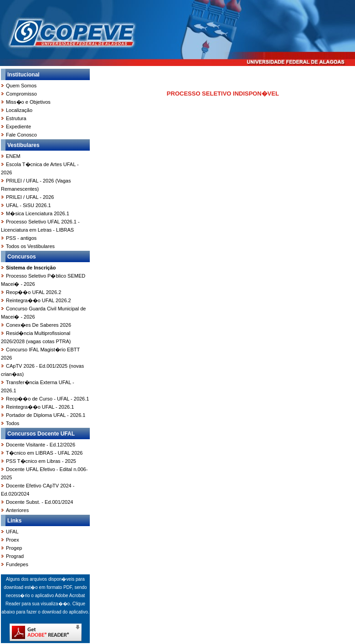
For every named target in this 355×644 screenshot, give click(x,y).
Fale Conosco (21, 135)
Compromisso (21, 94)
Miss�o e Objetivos (28, 102)
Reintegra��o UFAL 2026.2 (39, 300)
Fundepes (17, 564)
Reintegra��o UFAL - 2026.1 (40, 407)
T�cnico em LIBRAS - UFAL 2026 (44, 453)
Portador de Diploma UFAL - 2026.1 (46, 415)
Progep (14, 548)
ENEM (13, 156)
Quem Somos (21, 86)
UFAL (12, 532)
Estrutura (16, 118)
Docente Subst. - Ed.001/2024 (39, 502)
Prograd (15, 556)
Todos (13, 423)
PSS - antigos (21, 238)
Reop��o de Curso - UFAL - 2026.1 (47, 399)
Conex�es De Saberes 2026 (39, 325)
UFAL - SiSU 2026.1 (28, 205)
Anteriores (17, 510)
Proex (13, 540)
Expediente (18, 127)
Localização (19, 110)
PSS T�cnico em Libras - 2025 (41, 461)
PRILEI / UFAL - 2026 (30, 197)
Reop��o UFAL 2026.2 (33, 292)
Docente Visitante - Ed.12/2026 (41, 445)
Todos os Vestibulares (30, 246)
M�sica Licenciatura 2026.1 (38, 213)
